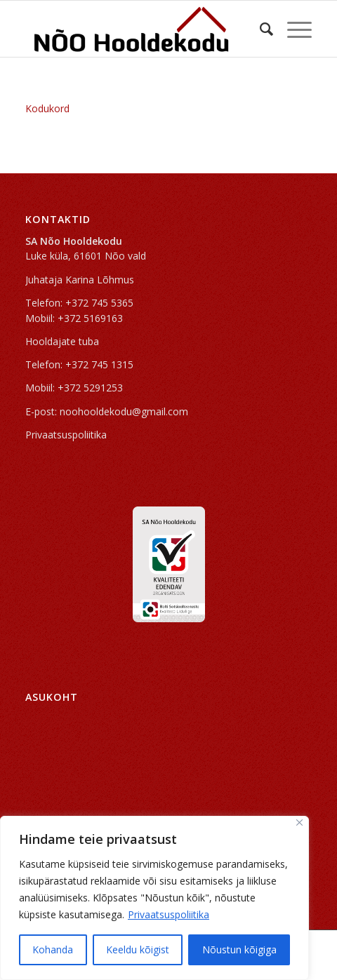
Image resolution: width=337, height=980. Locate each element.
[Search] (259, 29)
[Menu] (292, 29)
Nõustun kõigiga (239, 949)
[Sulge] (299, 823)
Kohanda (53, 949)
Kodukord (47, 108)
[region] (154, 898)
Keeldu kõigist (138, 949)
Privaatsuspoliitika (168, 914)
